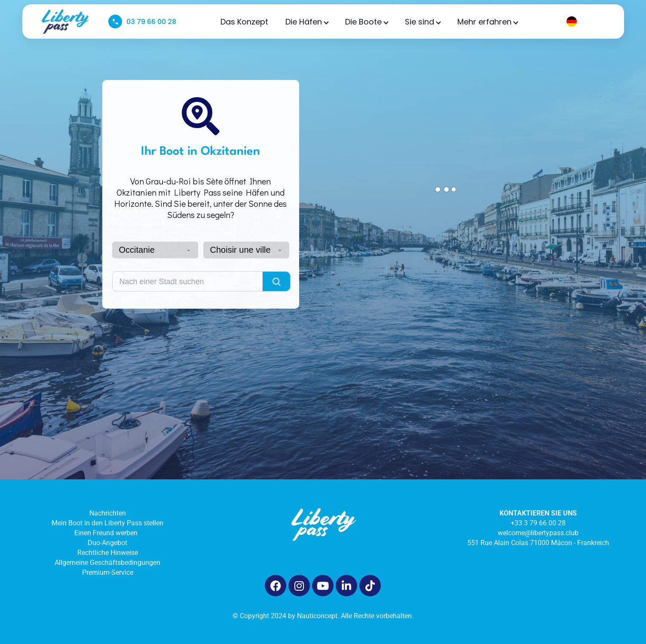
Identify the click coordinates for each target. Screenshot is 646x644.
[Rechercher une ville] (188, 281)
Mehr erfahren (487, 22)
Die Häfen (307, 22)
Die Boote (366, 22)
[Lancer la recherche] (276, 281)
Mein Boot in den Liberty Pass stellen (107, 523)
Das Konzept (244, 22)
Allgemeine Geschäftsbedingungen (107, 563)
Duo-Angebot (107, 543)
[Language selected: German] (585, 22)
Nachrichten (108, 513)
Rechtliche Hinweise (108, 553)
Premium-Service (108, 572)
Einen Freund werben (108, 533)
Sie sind (423, 22)
